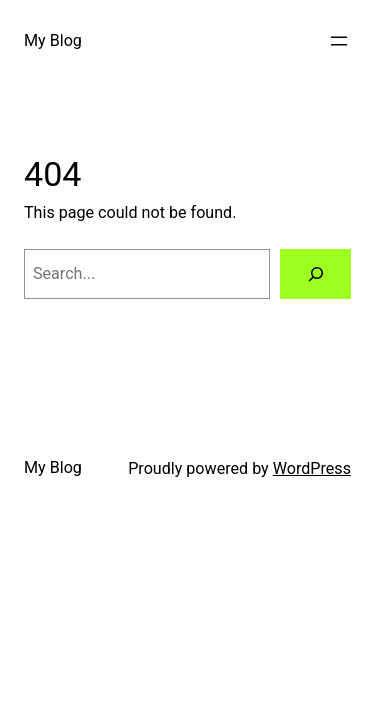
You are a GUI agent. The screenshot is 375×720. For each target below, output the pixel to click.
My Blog (53, 40)
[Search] (315, 274)
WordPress (312, 468)
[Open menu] (339, 41)
